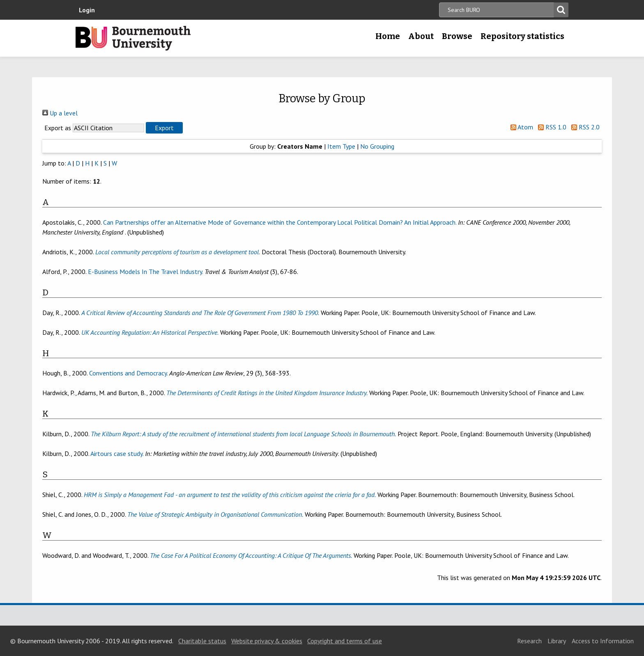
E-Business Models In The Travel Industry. (145, 272)
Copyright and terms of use (345, 641)
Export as (58, 128)
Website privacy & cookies (267, 641)
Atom (520, 127)
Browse (457, 36)
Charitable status (202, 641)
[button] (164, 128)
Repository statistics (522, 36)
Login (87, 10)
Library (557, 641)
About (421, 36)
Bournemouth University (133, 38)
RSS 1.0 (551, 127)
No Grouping (377, 146)
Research (529, 641)
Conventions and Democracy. (128, 373)
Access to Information (603, 641)
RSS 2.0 (584, 127)
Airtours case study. (117, 453)
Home (388, 36)
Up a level (60, 113)
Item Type (341, 146)
